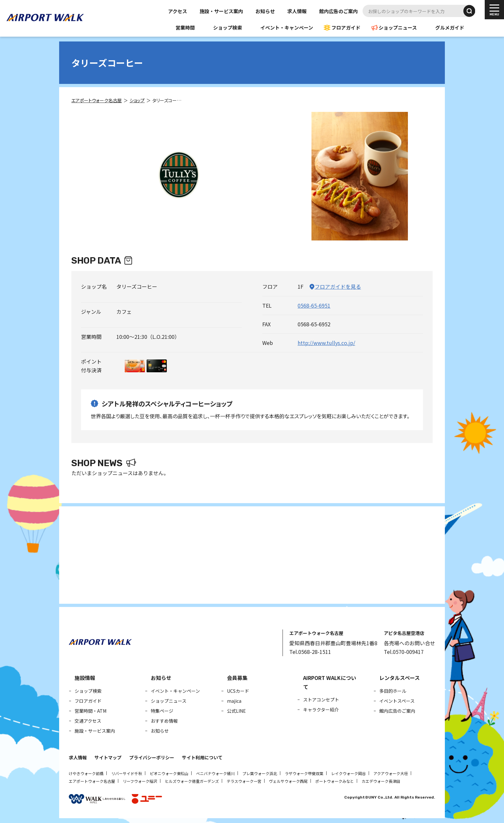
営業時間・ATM (90, 711)
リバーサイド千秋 (127, 773)
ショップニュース (398, 27)
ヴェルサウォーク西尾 (288, 781)
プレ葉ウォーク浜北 (260, 773)
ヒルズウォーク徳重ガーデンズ (192, 781)
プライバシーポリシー (152, 757)
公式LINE (236, 711)
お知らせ (265, 11)
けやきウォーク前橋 (86, 773)
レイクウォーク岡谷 (348, 773)
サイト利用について (202, 757)
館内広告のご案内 (338, 11)
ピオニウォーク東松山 (169, 773)
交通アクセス (88, 721)
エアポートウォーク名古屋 (92, 781)
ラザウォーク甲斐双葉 (304, 773)
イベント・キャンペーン (287, 27)
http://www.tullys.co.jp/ (326, 343)
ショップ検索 (228, 27)
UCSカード (238, 691)
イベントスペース (397, 701)
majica (234, 701)
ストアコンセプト (321, 700)
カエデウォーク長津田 (381, 781)
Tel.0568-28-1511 (310, 652)
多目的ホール (393, 691)
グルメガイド (450, 27)
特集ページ (162, 711)
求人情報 (297, 11)
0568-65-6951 (314, 305)
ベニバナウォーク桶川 (215, 773)
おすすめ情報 (164, 721)
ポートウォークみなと (335, 781)
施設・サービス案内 (221, 11)
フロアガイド (346, 27)
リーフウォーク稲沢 (140, 781)
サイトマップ (108, 757)
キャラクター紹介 (321, 710)
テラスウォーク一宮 (244, 781)
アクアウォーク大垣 (391, 773)
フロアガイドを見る (338, 286)
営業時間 (185, 27)
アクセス (178, 11)
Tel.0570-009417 (404, 652)
